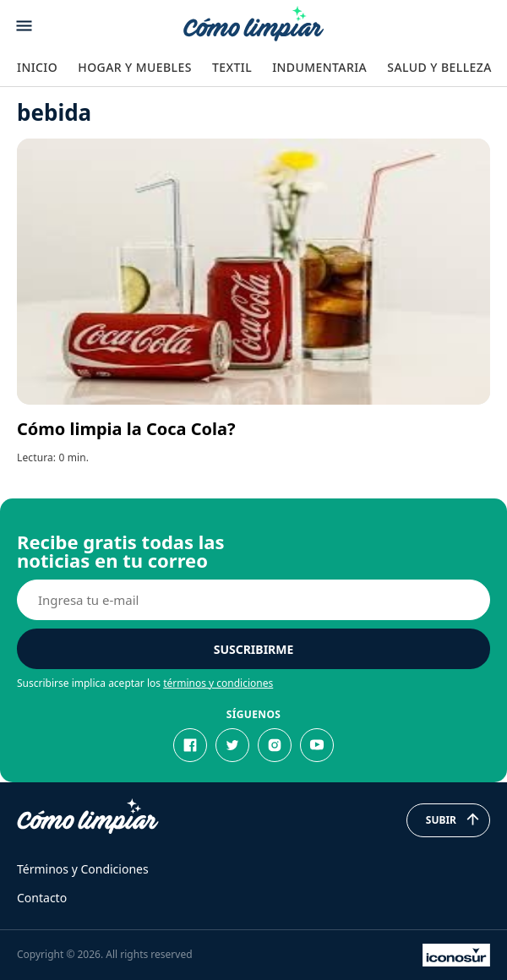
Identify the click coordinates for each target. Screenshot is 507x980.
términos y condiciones (218, 683)
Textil (232, 67)
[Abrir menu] (24, 26)
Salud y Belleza (439, 67)
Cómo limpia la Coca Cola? (126, 429)
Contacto (42, 898)
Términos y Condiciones (83, 869)
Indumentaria (319, 67)
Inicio (37, 67)
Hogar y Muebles (135, 67)
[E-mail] (253, 600)
